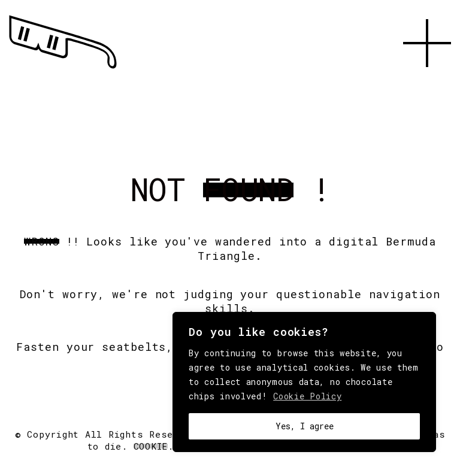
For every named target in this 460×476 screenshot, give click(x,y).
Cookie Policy (307, 396)
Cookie (151, 446)
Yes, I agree (305, 426)
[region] (304, 382)
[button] (427, 81)
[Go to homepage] (63, 69)
